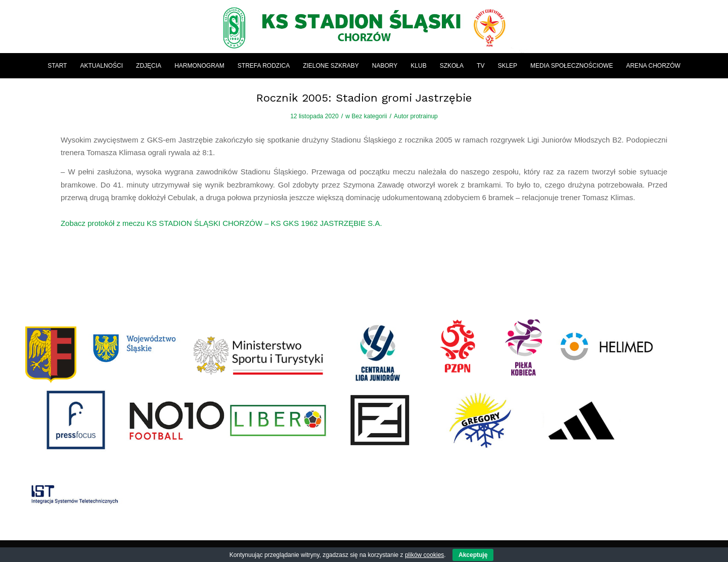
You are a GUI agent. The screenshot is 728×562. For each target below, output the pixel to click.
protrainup (424, 116)
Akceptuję (473, 555)
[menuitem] (57, 66)
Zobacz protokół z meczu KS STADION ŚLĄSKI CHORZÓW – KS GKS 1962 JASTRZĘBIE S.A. (221, 223)
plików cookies (424, 555)
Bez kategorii (369, 116)
